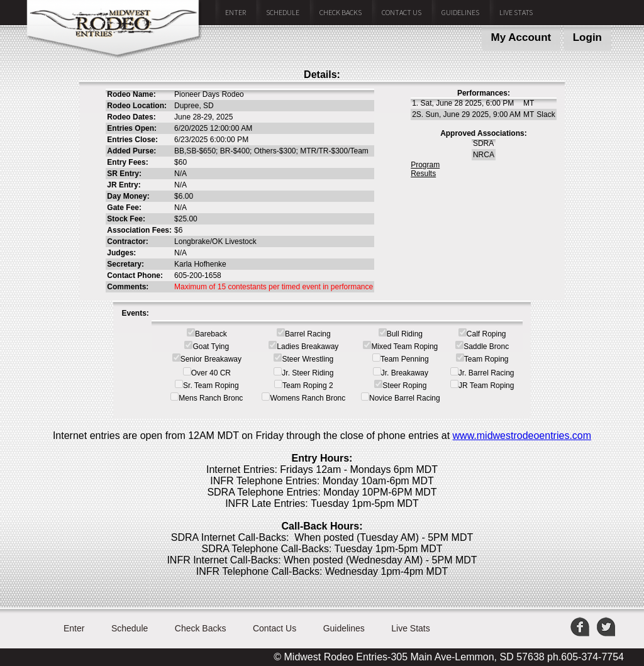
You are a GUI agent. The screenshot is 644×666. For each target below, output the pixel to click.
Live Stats (516, 12)
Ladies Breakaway (308, 347)
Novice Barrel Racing (405, 398)
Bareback (211, 334)
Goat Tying (211, 347)
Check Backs (341, 12)
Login (587, 37)
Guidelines (460, 12)
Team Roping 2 (308, 386)
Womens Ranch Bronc (308, 398)
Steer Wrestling (308, 359)
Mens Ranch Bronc (211, 398)
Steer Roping (404, 386)
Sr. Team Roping (211, 386)
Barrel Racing (308, 334)
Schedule (283, 12)
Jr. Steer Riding (308, 373)
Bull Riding (405, 334)
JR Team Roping (486, 386)
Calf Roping (486, 334)
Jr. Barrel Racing (486, 373)
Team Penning (405, 359)
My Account (521, 37)
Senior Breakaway (211, 359)
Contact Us (402, 12)
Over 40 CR (211, 373)
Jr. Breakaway (405, 373)
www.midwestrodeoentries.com (522, 436)
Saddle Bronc (486, 347)
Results (423, 174)
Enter (236, 12)
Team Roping (486, 359)
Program (425, 165)
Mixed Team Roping (404, 347)
